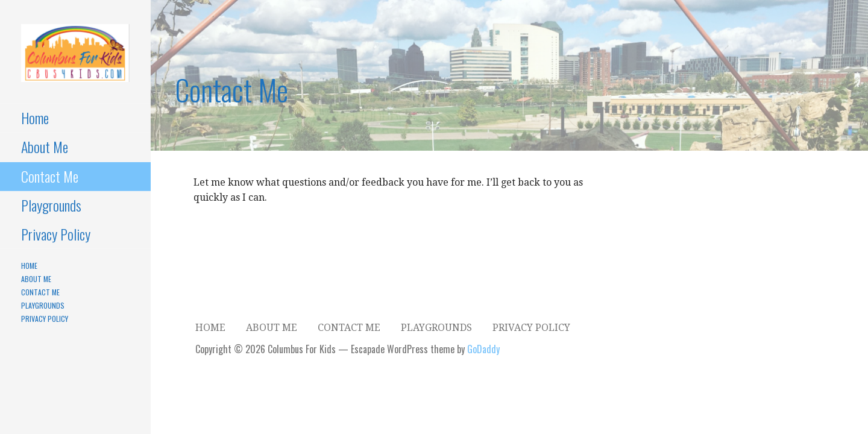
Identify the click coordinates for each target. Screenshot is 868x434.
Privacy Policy (56, 234)
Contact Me (50, 176)
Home (35, 118)
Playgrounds (51, 205)
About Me (45, 146)
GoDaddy (483, 349)
